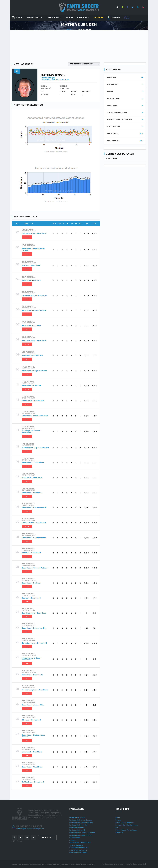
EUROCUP (114, 18)
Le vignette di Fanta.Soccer (127, 825)
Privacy (56, 864)
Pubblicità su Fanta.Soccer (126, 830)
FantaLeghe (33, 18)
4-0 (27, 254)
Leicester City (28, 233)
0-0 (27, 344)
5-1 (27, 359)
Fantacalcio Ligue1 (77, 828)
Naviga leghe (75, 838)
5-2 (27, 314)
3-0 (27, 541)
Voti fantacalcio (76, 845)
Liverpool (38, 493)
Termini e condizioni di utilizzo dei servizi (78, 864)
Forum (69, 18)
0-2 (27, 481)
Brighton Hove (40, 371)
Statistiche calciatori (78, 850)
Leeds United (39, 310)
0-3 (27, 329)
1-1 (27, 284)
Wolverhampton (41, 416)
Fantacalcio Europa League (81, 835)
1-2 (27, 451)
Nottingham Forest (31, 431)
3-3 (27, 647)
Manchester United (33, 250)
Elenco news (111, 159)
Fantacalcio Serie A (77, 817)
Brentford (42, 233)
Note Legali (47, 864)
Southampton (40, 538)
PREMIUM (119, 833)
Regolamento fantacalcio (80, 843)
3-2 (27, 269)
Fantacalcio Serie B (77, 830)
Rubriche (82, 18)
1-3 (27, 786)
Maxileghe (73, 840)
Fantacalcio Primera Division (81, 823)
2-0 (27, 374)
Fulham (25, 265)
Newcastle (27, 356)
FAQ (117, 828)
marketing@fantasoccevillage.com (30, 829)
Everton (37, 280)
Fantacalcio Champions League (82, 833)
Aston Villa (27, 401)
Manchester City (30, 448)
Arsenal (37, 326)
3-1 (27, 496)
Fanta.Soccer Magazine (125, 823)
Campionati (53, 18)
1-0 (27, 602)
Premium (98, 18)
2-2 (27, 237)
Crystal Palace (29, 295)
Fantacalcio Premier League (81, 820)
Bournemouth (28, 341)
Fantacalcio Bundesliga (79, 825)
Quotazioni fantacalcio (79, 848)
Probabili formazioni (78, 853)
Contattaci (47, 838)
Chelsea (37, 386)
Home (69, 29)
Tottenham (39, 463)
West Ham (27, 478)
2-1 (27, 741)
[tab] (59, 234)
